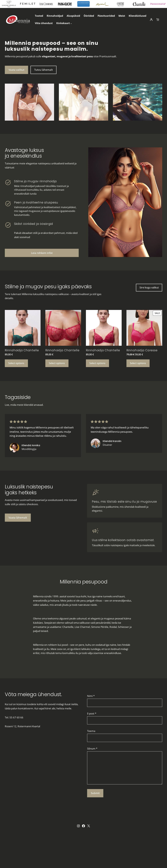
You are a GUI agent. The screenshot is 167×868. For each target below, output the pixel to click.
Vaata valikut (16, 70)
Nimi (91, 696)
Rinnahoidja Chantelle (22, 350)
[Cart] (158, 20)
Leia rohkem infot (42, 253)
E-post (92, 713)
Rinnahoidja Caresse (142, 350)
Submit (95, 793)
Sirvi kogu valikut (149, 288)
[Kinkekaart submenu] (71, 23)
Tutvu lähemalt (43, 70)
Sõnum (92, 749)
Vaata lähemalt (18, 518)
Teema (91, 731)
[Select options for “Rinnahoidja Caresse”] (138, 363)
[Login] (151, 20)
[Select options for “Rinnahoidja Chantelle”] (16, 363)
